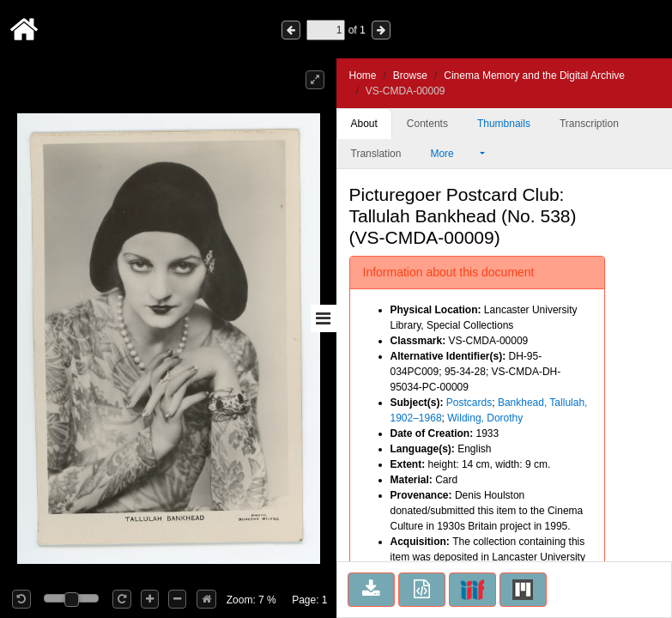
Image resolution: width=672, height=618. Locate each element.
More (453, 154)
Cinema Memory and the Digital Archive (534, 76)
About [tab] (364, 124)
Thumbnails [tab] (504, 124)
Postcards (469, 403)
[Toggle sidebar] (324, 318)
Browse (410, 76)
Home (363, 76)
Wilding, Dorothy (485, 418)
